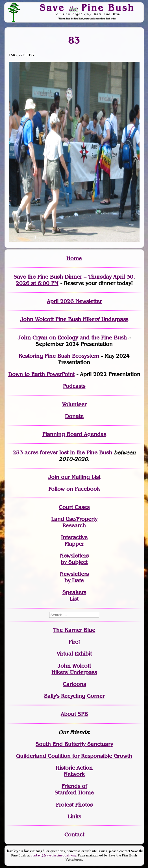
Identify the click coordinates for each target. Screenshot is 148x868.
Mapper (74, 544)
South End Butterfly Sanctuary (74, 744)
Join (54, 477)
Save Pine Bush (87, 8)
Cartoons (74, 684)
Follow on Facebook (74, 489)
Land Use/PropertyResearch (74, 522)
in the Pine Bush (80, 453)
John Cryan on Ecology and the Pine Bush (72, 338)
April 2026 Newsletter (74, 301)
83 (74, 40)
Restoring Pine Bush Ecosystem (59, 356)
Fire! (74, 642)
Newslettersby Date (74, 577)
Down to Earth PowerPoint (41, 374)
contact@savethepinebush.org (54, 855)
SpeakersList (74, 596)
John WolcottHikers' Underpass (74, 669)
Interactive (74, 537)
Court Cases (74, 507)
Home (74, 258)
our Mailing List (80, 477)
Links (74, 817)
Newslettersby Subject (74, 559)
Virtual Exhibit (74, 654)
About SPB (74, 714)
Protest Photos (74, 805)
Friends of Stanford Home (74, 789)
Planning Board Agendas (74, 434)
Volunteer (74, 404)
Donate (74, 416)
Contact (74, 835)
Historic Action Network (74, 771)
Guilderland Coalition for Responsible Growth (74, 756)
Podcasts (74, 386)
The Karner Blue (74, 630)
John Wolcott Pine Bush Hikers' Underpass (74, 319)
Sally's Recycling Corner (74, 696)
